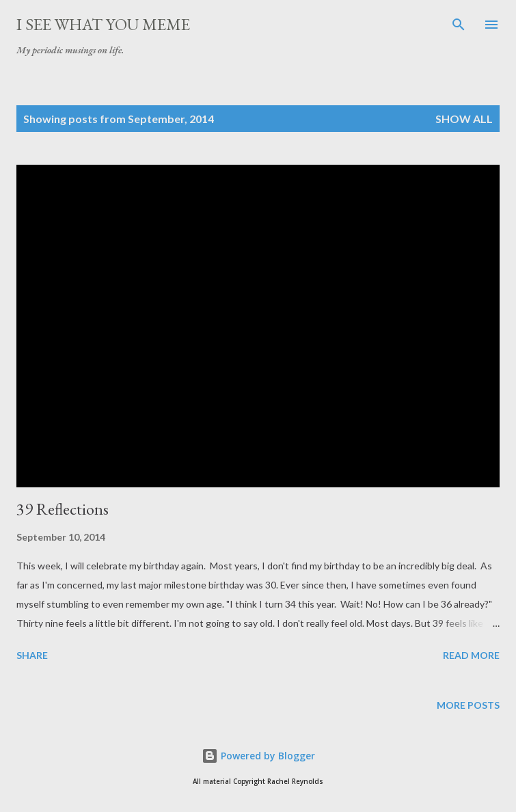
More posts (468, 705)
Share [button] (32, 655)
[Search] (459, 25)
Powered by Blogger (258, 756)
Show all (464, 119)
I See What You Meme (103, 24)
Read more (471, 655)
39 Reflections (63, 509)
